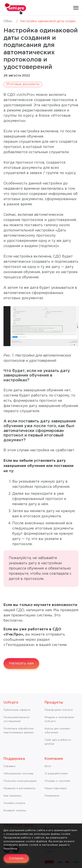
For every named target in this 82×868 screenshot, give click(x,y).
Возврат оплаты (15, 811)
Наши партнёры (56, 788)
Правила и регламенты (19, 788)
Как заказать (12, 796)
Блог (48, 766)
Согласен (16, 858)
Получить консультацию (20, 781)
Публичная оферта (17, 710)
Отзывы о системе (57, 781)
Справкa (9, 766)
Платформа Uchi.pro (59, 710)
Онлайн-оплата (14, 803)
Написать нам (21, 663)
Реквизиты (52, 796)
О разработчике (56, 774)
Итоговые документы (23, 84)
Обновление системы (18, 774)
